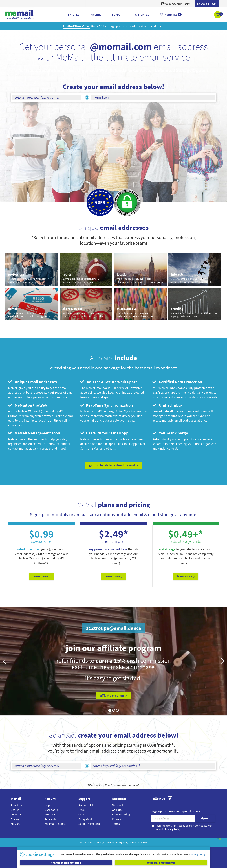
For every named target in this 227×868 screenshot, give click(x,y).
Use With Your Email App (104, 433)
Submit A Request (89, 824)
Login (48, 805)
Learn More (41, 576)
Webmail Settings (55, 824)
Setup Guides (87, 819)
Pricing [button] (96, 15)
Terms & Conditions (138, 842)
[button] (218, 15)
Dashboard (51, 810)
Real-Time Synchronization (107, 405)
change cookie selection (66, 863)
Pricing (15, 819)
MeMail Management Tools (34, 433)
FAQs (81, 810)
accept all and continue (161, 863)
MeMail (90, 842)
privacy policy (198, 854)
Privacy (116, 819)
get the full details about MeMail (114, 465)
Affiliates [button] (142, 15)
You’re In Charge (170, 433)
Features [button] (73, 15)
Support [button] (118, 15)
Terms (116, 824)
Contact (83, 814)
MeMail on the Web (28, 405)
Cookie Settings (122, 814)
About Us (16, 805)
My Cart (15, 824)
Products (50, 814)
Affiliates (117, 810)
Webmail (117, 805)
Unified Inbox (167, 405)
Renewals (50, 819)
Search (15, 810)
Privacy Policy (122, 842)
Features (16, 814)
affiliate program (113, 695)
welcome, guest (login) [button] (177, 4)
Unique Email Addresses (32, 382)
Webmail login (207, 4)
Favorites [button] (171, 15)
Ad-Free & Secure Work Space (109, 382)
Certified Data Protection (177, 382)
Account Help (86, 805)
